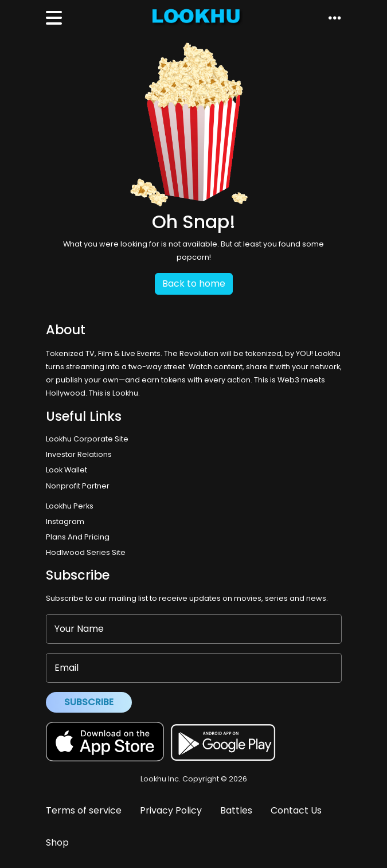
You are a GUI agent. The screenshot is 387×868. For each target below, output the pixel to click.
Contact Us (296, 810)
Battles (236, 810)
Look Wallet (67, 470)
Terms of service (84, 810)
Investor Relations (79, 454)
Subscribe (89, 702)
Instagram (65, 521)
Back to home (194, 284)
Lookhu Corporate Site (89, 439)
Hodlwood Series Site (86, 552)
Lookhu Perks (70, 506)
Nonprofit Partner (78, 486)
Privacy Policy (171, 810)
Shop (57, 842)
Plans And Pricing (78, 537)
